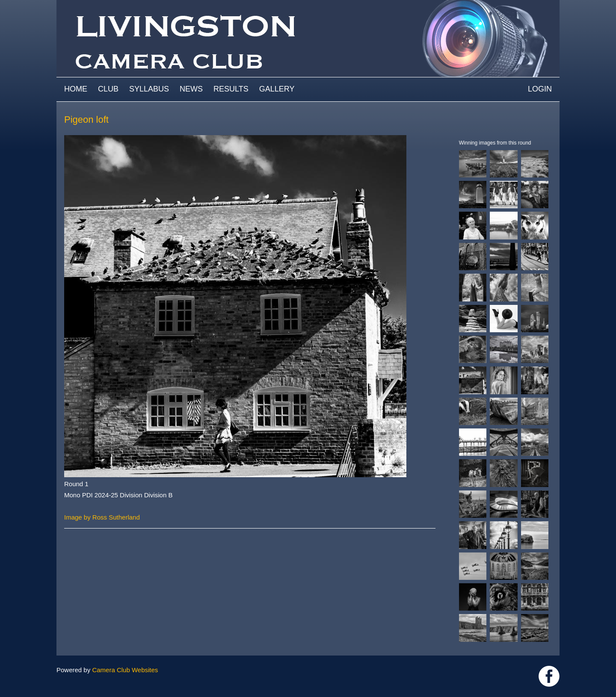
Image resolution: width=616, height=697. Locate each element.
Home (76, 89)
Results (231, 89)
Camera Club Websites (125, 670)
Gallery (277, 89)
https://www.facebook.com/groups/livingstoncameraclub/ (549, 676)
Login (540, 89)
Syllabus (149, 89)
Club (108, 89)
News (191, 89)
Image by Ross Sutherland (102, 517)
